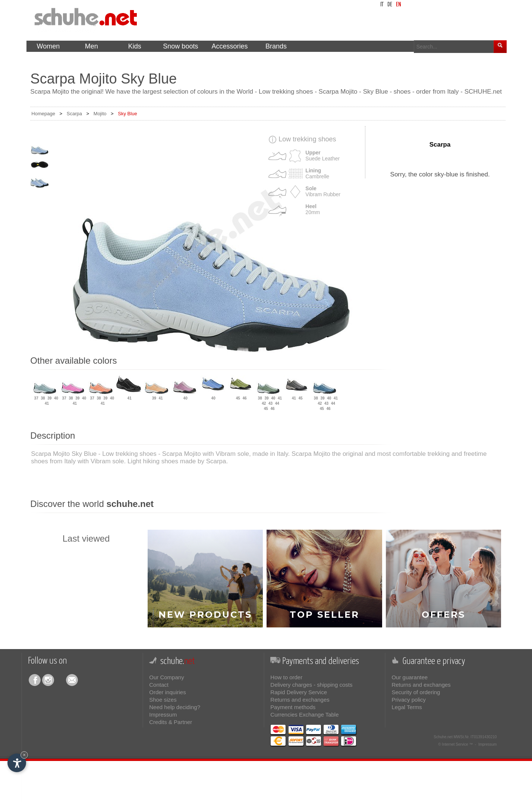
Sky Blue (127, 114)
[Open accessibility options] (17, 763)
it (382, 5)
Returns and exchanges (300, 700)
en (399, 5)
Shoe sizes (163, 700)
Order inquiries (167, 692)
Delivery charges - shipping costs (311, 685)
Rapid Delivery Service (299, 692)
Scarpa (74, 114)
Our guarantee (410, 677)
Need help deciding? (175, 707)
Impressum (163, 715)
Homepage (43, 114)
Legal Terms (407, 707)
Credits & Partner (171, 722)
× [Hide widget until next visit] (24, 755)
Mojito (100, 114)
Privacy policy (409, 700)
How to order (286, 677)
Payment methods (293, 707)
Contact (159, 685)
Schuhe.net (443, 737)
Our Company (166, 677)
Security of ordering (416, 692)
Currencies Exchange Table (304, 715)
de (390, 5)
